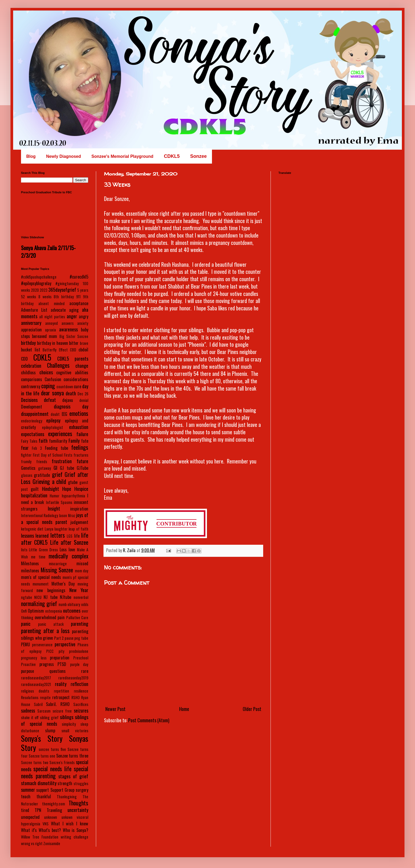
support (43, 790)
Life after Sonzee (69, 542)
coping (48, 386)
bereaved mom (45, 336)
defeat (50, 400)
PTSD (62, 664)
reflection (79, 684)
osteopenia (54, 611)
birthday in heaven (53, 343)
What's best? (50, 830)
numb (63, 604)
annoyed (51, 323)
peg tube (81, 638)
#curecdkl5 (79, 277)
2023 (43, 290)
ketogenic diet (32, 529)
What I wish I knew (70, 824)
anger (72, 316)
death (71, 393)
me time (38, 557)
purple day (79, 664)
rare (85, 671)
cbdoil (83, 350)
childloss (28, 372)
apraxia (50, 330)
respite (45, 697)
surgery (82, 790)
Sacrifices (81, 704)
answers (68, 323)
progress (47, 664)
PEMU (25, 644)
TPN (38, 810)
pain (61, 617)
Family (74, 441)
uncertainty (78, 810)
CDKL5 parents (73, 359)
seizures (81, 710)
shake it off (30, 717)
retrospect (61, 697)
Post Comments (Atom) (149, 720)
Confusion (53, 379)
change (82, 366)
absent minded (51, 303)
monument (41, 584)
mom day (82, 571)
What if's (29, 830)
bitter (74, 343)
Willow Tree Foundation (40, 837)
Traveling (54, 810)
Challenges (58, 365)
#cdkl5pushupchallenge (39, 277)
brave (84, 343)
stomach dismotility (39, 783)
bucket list (31, 350)
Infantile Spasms (59, 502)
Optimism (36, 611)
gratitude (42, 475)
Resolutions (30, 697)
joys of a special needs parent (55, 518)
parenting (80, 624)
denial (84, 400)
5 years (83, 290)
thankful (44, 796)
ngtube (27, 597)
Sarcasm (44, 711)
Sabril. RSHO (58, 704)
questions (58, 671)
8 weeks (45, 297)
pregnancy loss (34, 658)
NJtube (66, 597)
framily (26, 461)
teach (26, 796)
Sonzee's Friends (62, 762)
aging (74, 310)
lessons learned (35, 536)
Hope (67, 489)
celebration (31, 366)
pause (69, 638)
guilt (35, 489)
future (82, 461)
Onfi (24, 611)
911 (78, 297)
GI (55, 468)
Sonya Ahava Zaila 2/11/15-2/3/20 (48, 251)
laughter (61, 529)
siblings (67, 717)
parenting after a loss (45, 630)
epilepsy (53, 420)
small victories (75, 731)
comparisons (32, 379)
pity (61, 651)
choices (46, 372)
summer (28, 790)
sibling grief (49, 717)
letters (58, 535)
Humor (55, 496)
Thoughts (78, 803)
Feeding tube (56, 448)
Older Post (252, 709)
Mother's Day (63, 584)
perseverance (42, 645)
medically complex (68, 556)
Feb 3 (37, 448)
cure (77, 386)
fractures (81, 455)
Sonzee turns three (72, 756)
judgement (79, 522)
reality (61, 684)
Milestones (30, 563)
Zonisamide (52, 843)
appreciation (31, 330)
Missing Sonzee (57, 570)
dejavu (68, 400)
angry (84, 316)
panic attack (51, 624)
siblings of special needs (55, 720)
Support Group (62, 790)
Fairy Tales (29, 441)
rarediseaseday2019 (73, 678)
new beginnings (51, 590)
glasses (27, 475)
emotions (79, 413)
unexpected (30, 817)
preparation (60, 658)
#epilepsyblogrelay (36, 283)
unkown (67, 817)
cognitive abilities (72, 372)
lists (24, 550)
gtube (73, 482)
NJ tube (50, 597)
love (72, 549)
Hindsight (51, 489)
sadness (28, 710)
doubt (55, 414)
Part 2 (59, 638)
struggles (81, 783)
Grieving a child (49, 481)
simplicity (69, 724)
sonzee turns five (52, 749)
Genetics (28, 468)
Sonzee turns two (35, 762)
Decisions (29, 400)
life (77, 536)
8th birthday (64, 297)
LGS (70, 536)
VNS (46, 824)
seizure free (62, 711)
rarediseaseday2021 (36, 684)
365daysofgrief (62, 290)
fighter (26, 455)
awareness (68, 329)
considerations (76, 379)
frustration (62, 461)
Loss (63, 549)
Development (32, 407)
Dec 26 (83, 394)
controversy (31, 386)
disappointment (35, 414)
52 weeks (28, 297)
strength (65, 783)
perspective (65, 644)
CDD (24, 359)
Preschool (81, 658)
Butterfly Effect (55, 350)
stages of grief (73, 776)
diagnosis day (71, 406)
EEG (64, 414)
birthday (28, 343)
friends (42, 461)
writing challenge (74, 837)
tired (25, 810)
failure (82, 434)
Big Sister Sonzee (74, 336)
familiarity (58, 441)
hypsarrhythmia (73, 496)
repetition (61, 691)
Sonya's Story (42, 738)
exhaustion (79, 427)
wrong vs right (32, 843)
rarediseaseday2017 (36, 678)
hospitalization (34, 495)
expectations (33, 434)
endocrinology (32, 421)
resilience (81, 691)
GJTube (82, 468)
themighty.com (53, 804)
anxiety (83, 323)
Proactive (28, 664)
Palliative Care (77, 617)
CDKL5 (42, 357)
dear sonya (52, 393)
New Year (79, 590)
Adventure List (34, 310)
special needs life (52, 769)
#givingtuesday (67, 283)
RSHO (76, 697)
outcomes (72, 610)
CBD (73, 350)
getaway (45, 468)
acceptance (79, 303)
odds (85, 604)
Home (184, 709)
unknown (51, 817)
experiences (60, 433)
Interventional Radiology (40, 515)
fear (25, 448)
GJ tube (67, 468)
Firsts (68, 455)
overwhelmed (45, 617)
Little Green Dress (43, 550)
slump (50, 730)
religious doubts (35, 691)
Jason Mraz (67, 515)
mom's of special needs (41, 577)
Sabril (38, 704)
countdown (65, 387)
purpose (27, 671)
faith (43, 441)
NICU (38, 597)
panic (26, 624)
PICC (50, 651)
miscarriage (58, 564)
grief (57, 474)
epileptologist (53, 427)
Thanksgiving (67, 797)
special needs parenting (55, 772)
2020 (35, 290)
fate (85, 441)
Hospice (81, 489)
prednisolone (79, 651)
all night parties (52, 317)
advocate (58, 310)
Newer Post (115, 709)
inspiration (79, 509)
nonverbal (81, 597)
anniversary (31, 323)
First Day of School (48, 455)
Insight (54, 508)
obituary (74, 604)
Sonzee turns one (42, 756)
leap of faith (78, 529)
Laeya (49, 529)
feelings (80, 447)
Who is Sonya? (76, 830)
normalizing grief (39, 603)
